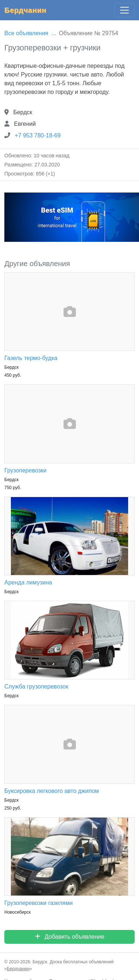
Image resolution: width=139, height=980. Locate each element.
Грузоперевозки (25, 470)
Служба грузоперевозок (36, 687)
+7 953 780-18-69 (38, 135)
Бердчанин (25, 10)
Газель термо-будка (31, 358)
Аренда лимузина (28, 582)
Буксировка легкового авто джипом (52, 791)
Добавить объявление (70, 937)
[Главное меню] (124, 10)
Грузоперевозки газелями (38, 903)
